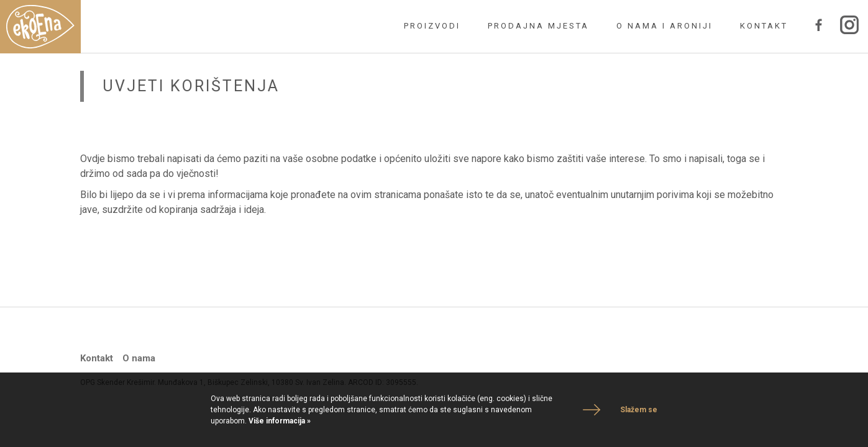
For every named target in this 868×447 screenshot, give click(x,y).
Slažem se (639, 410)
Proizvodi (432, 26)
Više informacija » (279, 421)
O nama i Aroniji (665, 26)
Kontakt (764, 26)
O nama (139, 358)
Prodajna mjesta (538, 26)
